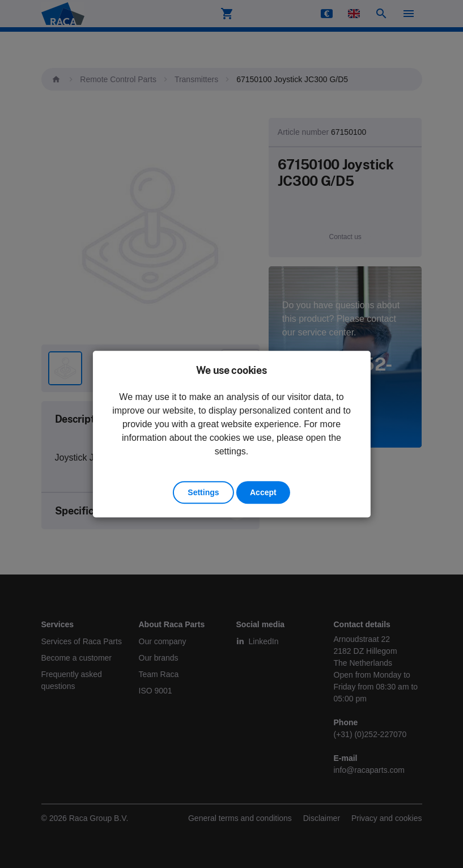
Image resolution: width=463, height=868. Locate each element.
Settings (203, 492)
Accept (263, 492)
